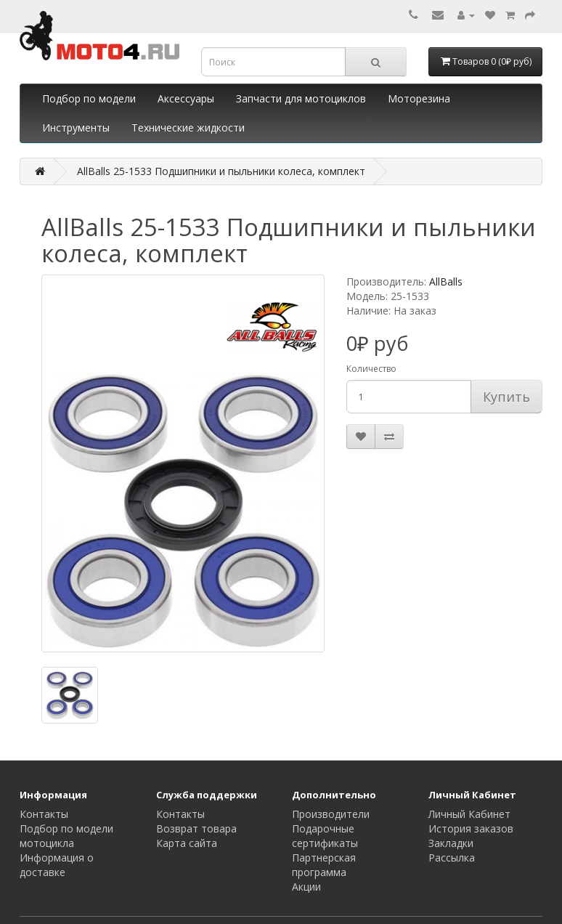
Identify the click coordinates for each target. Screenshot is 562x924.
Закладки (451, 843)
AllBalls (446, 281)
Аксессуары (186, 98)
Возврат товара (196, 828)
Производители (331, 814)
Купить (506, 397)
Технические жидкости (188, 127)
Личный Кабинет (469, 814)
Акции (306, 887)
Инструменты (76, 127)
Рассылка (452, 858)
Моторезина (419, 98)
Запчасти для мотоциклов (301, 98)
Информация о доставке (57, 865)
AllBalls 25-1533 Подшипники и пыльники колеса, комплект (221, 171)
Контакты (44, 814)
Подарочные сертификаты (325, 836)
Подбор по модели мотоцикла (66, 836)
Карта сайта (187, 843)
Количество (371, 369)
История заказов (471, 828)
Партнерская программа (324, 865)
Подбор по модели (89, 98)
